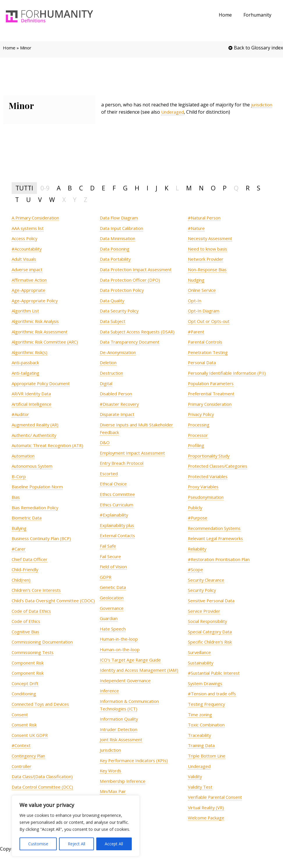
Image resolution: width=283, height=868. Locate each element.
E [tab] (104, 188)
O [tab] (213, 188)
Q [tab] (236, 188)
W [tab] (52, 200)
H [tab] (137, 188)
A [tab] (59, 188)
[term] (38, 218)
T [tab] (17, 200)
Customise (38, 844)
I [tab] (147, 188)
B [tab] (70, 188)
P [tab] (225, 188)
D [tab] (92, 188)
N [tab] (201, 188)
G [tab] (125, 188)
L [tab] (177, 188)
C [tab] (81, 188)
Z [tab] (86, 200)
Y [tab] (75, 200)
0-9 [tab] (45, 188)
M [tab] (189, 188)
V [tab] (40, 200)
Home (229, 15)
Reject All (76, 844)
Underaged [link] (199, 112)
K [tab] (167, 188)
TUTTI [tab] (24, 188)
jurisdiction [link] (113, 112)
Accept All (114, 844)
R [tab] (248, 188)
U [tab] (29, 200)
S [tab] (259, 188)
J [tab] (156, 188)
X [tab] (64, 200)
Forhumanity (259, 15)
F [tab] (114, 188)
